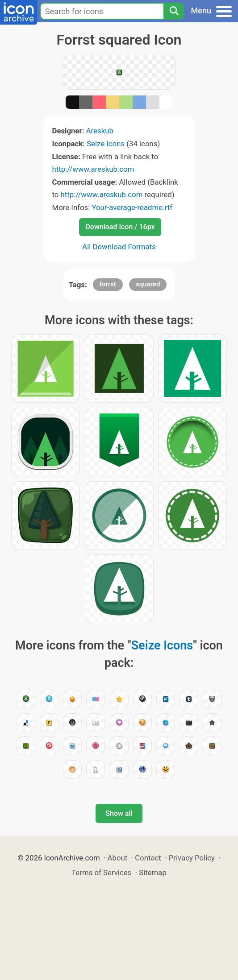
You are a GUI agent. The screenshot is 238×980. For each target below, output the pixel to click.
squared (148, 284)
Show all (119, 813)
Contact (148, 858)
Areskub (100, 131)
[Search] (174, 11)
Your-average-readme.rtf (132, 207)
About (118, 858)
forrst (108, 284)
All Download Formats (119, 247)
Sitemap (153, 872)
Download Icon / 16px (120, 227)
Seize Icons (106, 144)
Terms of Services (101, 872)
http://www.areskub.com (93, 169)
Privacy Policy (192, 858)
